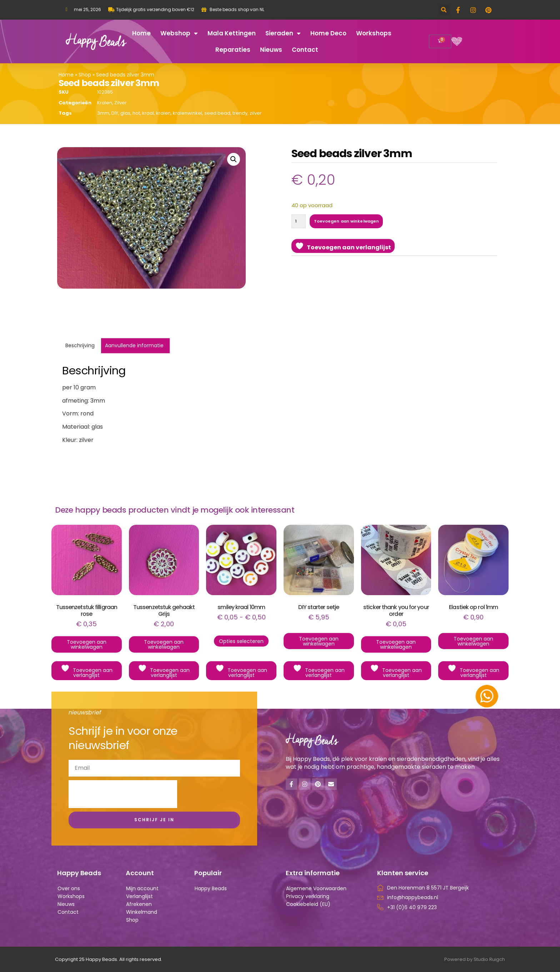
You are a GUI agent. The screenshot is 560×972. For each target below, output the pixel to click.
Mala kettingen (232, 33)
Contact (305, 50)
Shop (85, 75)
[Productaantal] (300, 222)
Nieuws (271, 50)
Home (141, 33)
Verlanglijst (139, 896)
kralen (163, 113)
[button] (444, 10)
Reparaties (233, 50)
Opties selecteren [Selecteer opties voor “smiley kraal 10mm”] (241, 641)
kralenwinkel (187, 113)
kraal (148, 113)
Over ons (69, 888)
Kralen (105, 103)
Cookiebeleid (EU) (308, 904)
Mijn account (142, 888)
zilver (256, 113)
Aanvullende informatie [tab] (134, 345)
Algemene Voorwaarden (316, 888)
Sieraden (283, 33)
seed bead (217, 113)
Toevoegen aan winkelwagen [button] (87, 644)
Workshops (374, 33)
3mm (103, 113)
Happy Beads (211, 888)
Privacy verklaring (308, 896)
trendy (240, 113)
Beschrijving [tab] (80, 345)
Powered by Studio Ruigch (475, 959)
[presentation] (123, 794)
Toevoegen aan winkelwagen (354, 222)
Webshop (179, 33)
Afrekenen (139, 904)
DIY (115, 113)
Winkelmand (142, 912)
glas (125, 113)
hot (136, 113)
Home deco (328, 33)
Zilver (121, 103)
